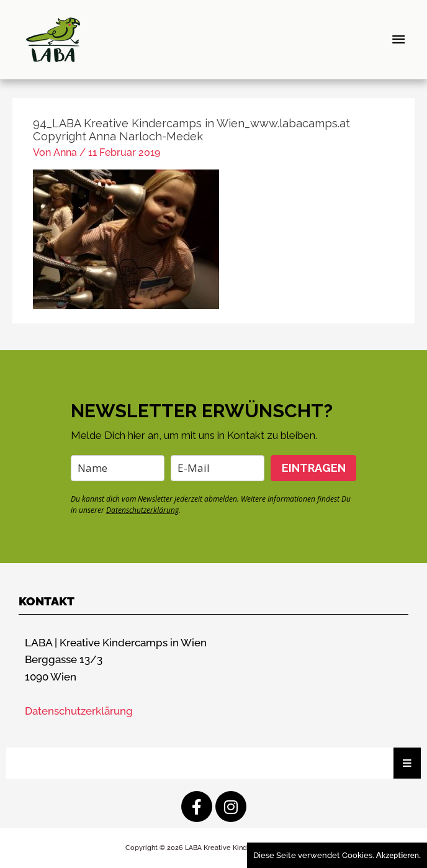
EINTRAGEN (314, 468)
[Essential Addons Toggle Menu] (407, 763)
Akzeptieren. (398, 855)
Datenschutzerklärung (142, 510)
